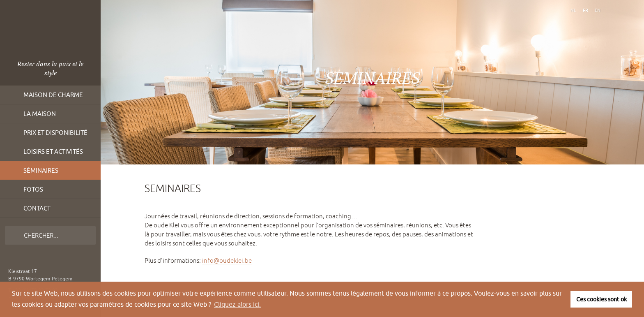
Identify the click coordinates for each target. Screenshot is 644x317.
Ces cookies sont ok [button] (601, 299)
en (598, 10)
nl (573, 10)
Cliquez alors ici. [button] (237, 304)
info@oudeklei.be (227, 260)
